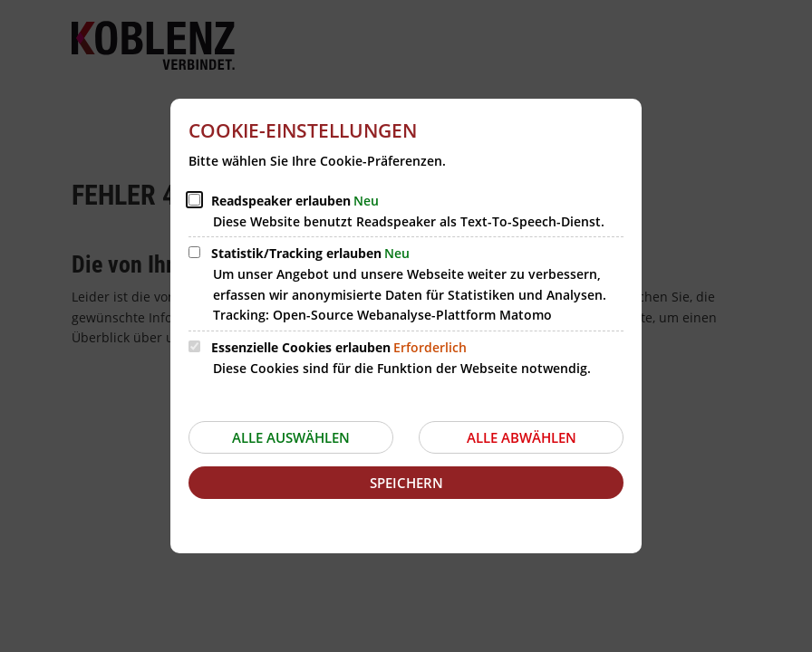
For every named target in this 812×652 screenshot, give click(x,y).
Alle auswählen (291, 437)
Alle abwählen (522, 437)
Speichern (406, 483)
